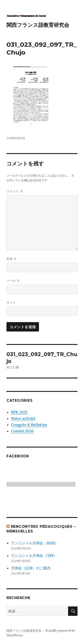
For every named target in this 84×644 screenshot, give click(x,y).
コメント (15, 191)
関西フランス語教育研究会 (38, 25)
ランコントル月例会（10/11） (35, 543)
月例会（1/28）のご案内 (31, 568)
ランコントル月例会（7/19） (34, 555)
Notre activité (23, 418)
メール (13, 281)
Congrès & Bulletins (29, 425)
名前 (12, 259)
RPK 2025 (19, 412)
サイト (11, 302)
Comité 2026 (22, 431)
